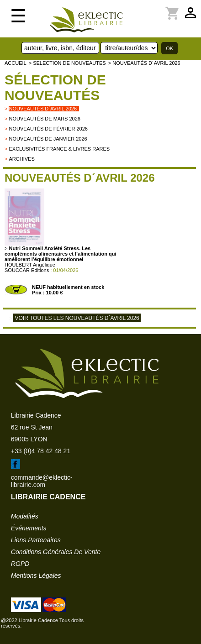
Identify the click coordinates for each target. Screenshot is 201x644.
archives (21, 159)
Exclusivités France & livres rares (59, 149)
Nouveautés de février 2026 (48, 129)
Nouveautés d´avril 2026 (43, 109)
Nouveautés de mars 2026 (45, 119)
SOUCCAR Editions (27, 270)
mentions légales (36, 576)
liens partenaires (36, 540)
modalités (25, 516)
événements (29, 528)
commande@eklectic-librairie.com (42, 481)
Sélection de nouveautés (55, 87)
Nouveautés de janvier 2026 (48, 139)
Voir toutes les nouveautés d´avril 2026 (77, 318)
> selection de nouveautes (67, 63)
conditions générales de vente (56, 552)
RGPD (20, 564)
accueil (16, 63)
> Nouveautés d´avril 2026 (144, 63)
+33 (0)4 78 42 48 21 (41, 451)
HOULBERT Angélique (30, 265)
